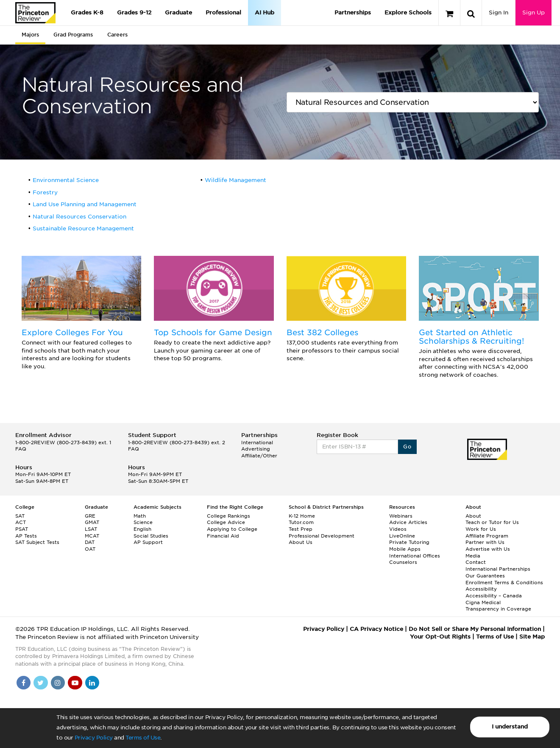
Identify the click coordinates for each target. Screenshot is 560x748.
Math (140, 516)
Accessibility (481, 589)
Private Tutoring (409, 542)
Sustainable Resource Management (83, 228)
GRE (90, 516)
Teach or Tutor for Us (492, 522)
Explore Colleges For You (72, 332)
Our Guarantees (485, 576)
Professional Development (322, 536)
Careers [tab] (117, 35)
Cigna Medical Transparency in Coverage (498, 606)
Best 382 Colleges (322, 332)
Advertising (256, 449)
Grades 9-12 (134, 13)
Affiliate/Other (259, 456)
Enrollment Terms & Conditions (504, 583)
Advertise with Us (488, 549)
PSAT (22, 529)
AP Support (148, 542)
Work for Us (481, 529)
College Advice (226, 522)
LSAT (91, 529)
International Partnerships (498, 569)
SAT (20, 516)
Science (143, 522)
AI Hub (265, 13)
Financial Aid (223, 536)
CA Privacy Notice (376, 629)
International (257, 443)
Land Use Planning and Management (85, 204)
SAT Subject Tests (37, 542)
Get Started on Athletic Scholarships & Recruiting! (471, 337)
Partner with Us (485, 542)
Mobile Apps (405, 549)
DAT (90, 542)
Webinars (401, 516)
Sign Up (534, 13)
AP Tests (26, 536)
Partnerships (353, 13)
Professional (223, 13)
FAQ (21, 449)
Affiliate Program (487, 536)
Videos (398, 529)
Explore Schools (408, 13)
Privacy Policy (94, 738)
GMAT (92, 522)
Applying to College (232, 529)
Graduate (178, 13)
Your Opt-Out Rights (440, 637)
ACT (21, 522)
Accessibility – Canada (494, 596)
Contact (476, 562)
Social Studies (151, 536)
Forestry (45, 192)
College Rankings (228, 516)
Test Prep (301, 529)
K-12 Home (302, 516)
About (473, 516)
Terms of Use (143, 738)
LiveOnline (402, 536)
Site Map (532, 637)
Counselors (403, 562)
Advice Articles (408, 522)
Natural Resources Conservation (79, 217)
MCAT (92, 536)
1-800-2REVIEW (63, 443)
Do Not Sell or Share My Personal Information (475, 629)
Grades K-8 (87, 13)
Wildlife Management (235, 180)
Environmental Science (66, 180)
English (142, 529)
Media (473, 556)
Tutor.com (301, 522)
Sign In (499, 13)
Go (407, 447)
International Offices (415, 556)
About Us (301, 542)
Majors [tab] (30, 35)
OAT (90, 549)
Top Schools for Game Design (213, 332)
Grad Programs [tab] (73, 35)
